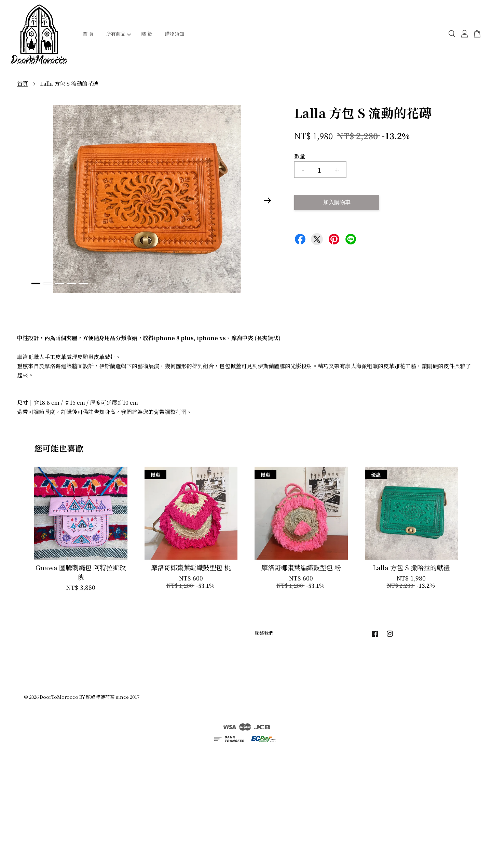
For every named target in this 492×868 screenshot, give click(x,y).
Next (268, 201)
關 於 (147, 34)
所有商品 (119, 34)
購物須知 (175, 34)
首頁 (23, 84)
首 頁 (88, 34)
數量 (300, 156)
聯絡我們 (264, 633)
